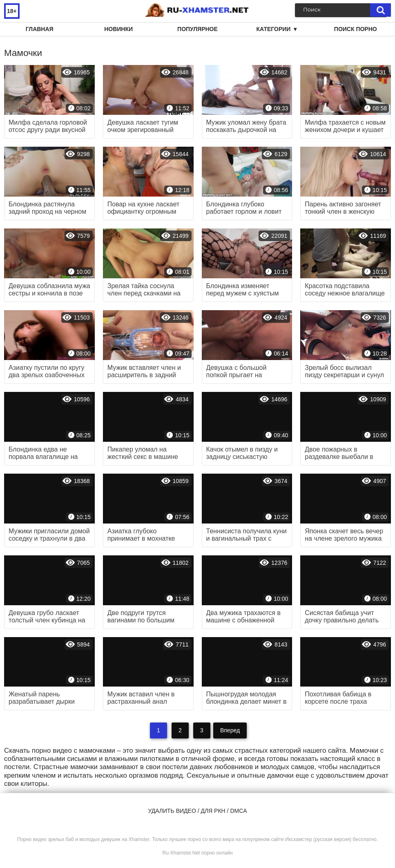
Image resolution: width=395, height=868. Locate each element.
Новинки (118, 29)
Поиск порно (356, 29)
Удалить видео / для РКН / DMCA (197, 811)
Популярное (197, 29)
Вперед (230, 730)
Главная (40, 29)
